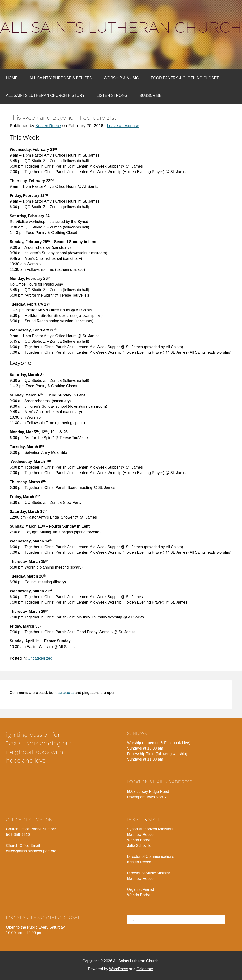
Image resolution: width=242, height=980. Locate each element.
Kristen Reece (48, 126)
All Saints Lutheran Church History (45, 95)
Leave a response (123, 126)
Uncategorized (40, 658)
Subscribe (150, 95)
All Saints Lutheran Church (121, 27)
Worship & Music (121, 78)
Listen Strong (112, 95)
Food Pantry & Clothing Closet (185, 78)
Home (12, 78)
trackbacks (65, 693)
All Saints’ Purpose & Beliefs (61, 78)
